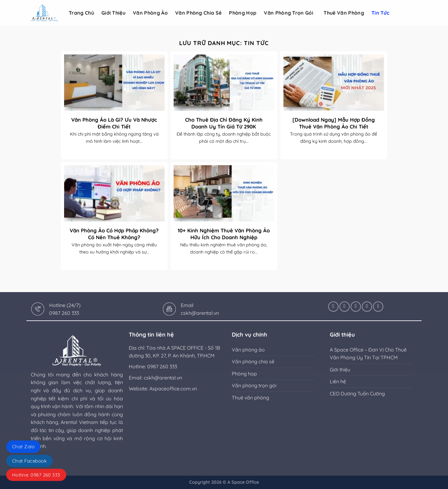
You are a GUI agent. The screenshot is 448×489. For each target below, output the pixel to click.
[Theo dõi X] (356, 307)
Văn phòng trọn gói (290, 13)
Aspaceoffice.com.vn (173, 389)
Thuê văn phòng (344, 13)
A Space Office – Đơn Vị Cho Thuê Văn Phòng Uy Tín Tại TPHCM (368, 354)
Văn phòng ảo (150, 13)
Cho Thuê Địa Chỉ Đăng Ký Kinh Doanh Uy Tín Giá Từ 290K (224, 123)
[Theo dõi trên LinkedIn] (367, 307)
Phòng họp (243, 13)
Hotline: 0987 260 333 (36, 475)
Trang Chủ (81, 13)
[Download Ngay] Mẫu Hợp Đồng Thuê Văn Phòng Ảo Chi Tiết (334, 123)
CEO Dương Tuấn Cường (357, 394)
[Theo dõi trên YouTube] (378, 307)
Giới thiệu (340, 370)
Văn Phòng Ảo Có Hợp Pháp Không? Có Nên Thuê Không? (114, 234)
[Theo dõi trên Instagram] (345, 307)
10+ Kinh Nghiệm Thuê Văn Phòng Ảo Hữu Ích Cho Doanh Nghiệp (224, 234)
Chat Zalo (23, 447)
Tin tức (380, 13)
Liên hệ (338, 381)
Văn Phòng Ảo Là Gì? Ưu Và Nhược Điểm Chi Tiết (114, 123)
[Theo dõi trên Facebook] (333, 307)
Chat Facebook (29, 461)
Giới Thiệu (113, 13)
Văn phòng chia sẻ (198, 13)
